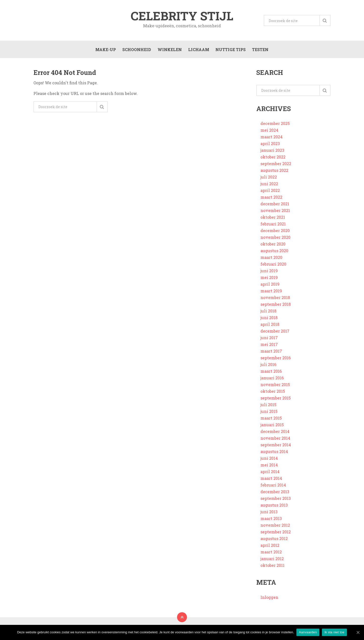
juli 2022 (269, 178)
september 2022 (276, 165)
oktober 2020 (273, 245)
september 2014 (276, 446)
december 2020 (275, 232)
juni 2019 (269, 272)
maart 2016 (271, 372)
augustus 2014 (274, 453)
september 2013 (276, 500)
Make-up (105, 50)
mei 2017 (269, 346)
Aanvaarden (308, 632)
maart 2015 (271, 419)
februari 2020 (273, 265)
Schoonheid (136, 50)
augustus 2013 (274, 506)
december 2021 (275, 205)
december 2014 (275, 433)
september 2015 (276, 399)
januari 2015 (272, 426)
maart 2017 (271, 352)
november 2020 (275, 238)
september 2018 (276, 305)
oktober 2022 (273, 158)
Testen (260, 50)
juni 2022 (269, 185)
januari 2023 (272, 151)
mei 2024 (269, 131)
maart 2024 (272, 138)
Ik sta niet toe (334, 632)
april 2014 (270, 473)
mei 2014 (269, 466)
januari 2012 (272, 560)
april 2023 (270, 145)
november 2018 (275, 299)
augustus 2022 (274, 171)
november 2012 (275, 526)
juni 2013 (269, 513)
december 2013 (275, 493)
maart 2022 (271, 198)
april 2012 (270, 546)
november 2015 (275, 386)
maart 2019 (271, 292)
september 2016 (276, 359)
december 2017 (275, 332)
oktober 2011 (273, 566)
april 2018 (270, 325)
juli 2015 (268, 406)
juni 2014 (269, 459)
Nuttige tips (230, 50)
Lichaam (198, 50)
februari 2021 (273, 225)
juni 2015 (269, 412)
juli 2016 (268, 366)
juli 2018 (268, 312)
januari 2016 (272, 379)
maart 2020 (271, 259)
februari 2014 (273, 486)
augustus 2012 (274, 540)
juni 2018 (269, 319)
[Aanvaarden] (358, 632)
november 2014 (275, 439)
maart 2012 (271, 553)
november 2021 (275, 212)
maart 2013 (271, 520)
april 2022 (270, 192)
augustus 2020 (274, 252)
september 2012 (276, 533)
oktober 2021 (273, 218)
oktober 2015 (273, 392)
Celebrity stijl (182, 16)
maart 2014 (271, 479)
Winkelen (169, 50)
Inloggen (269, 598)
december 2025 (275, 125)
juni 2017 (269, 339)
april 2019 (270, 285)
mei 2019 (269, 279)
